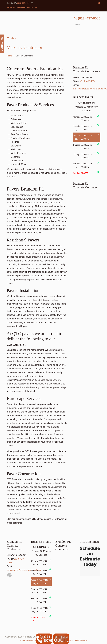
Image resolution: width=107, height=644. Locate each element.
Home (9, 56)
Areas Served (26, 640)
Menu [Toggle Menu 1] (12, 38)
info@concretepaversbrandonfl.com (22, 7)
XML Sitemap (81, 640)
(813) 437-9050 (23, 3)
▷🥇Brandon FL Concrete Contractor (56, 23)
